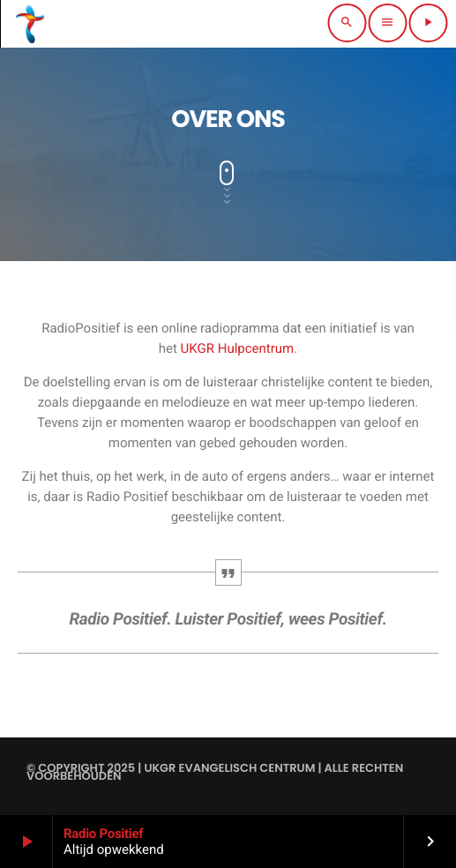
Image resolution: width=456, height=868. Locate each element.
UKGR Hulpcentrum (238, 348)
